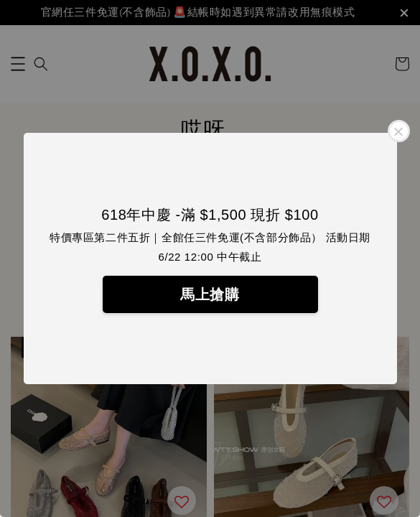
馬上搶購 (210, 294)
